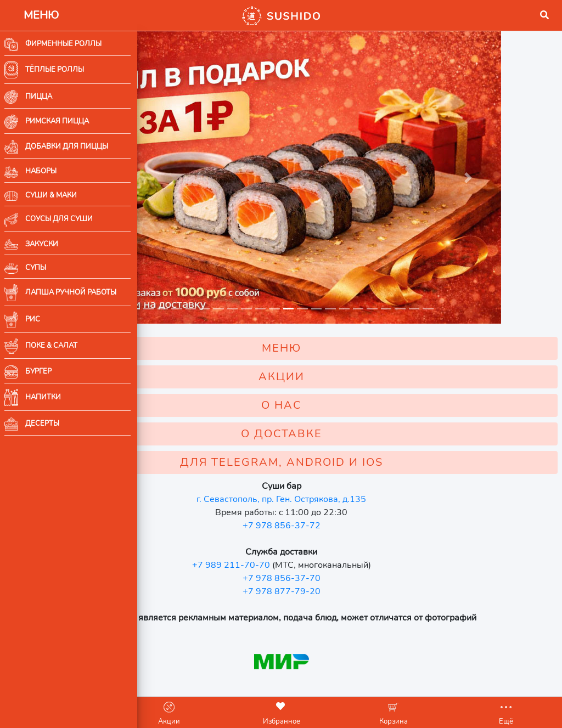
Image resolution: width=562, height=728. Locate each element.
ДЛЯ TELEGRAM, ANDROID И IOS (350, 447)
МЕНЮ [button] (350, 333)
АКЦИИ (350, 361)
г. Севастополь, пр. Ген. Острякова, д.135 (350, 484)
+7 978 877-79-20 (350, 576)
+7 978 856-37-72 (350, 510)
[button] (154, 15)
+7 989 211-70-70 (299, 550)
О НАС (350, 390)
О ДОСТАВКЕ (350, 418)
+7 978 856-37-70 (350, 563)
